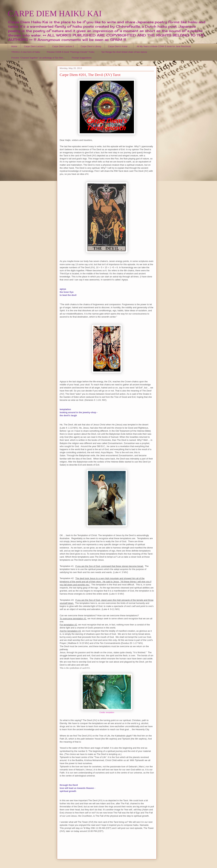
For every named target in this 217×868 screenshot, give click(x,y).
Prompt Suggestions (82, 58)
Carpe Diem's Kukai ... (119, 46)
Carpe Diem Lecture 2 (63, 46)
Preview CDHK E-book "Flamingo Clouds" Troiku (71, 52)
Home (14, 46)
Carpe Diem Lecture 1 (35, 46)
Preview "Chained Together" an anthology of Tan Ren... (38, 58)
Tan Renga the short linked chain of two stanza (124, 52)
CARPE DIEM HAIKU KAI (55, 13)
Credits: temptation (107, 712)
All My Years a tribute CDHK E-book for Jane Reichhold (164, 46)
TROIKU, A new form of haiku (26, 52)
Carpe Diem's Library (91, 46)
